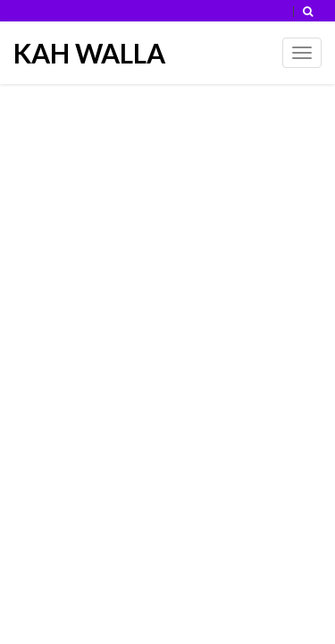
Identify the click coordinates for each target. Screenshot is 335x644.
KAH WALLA (89, 53)
